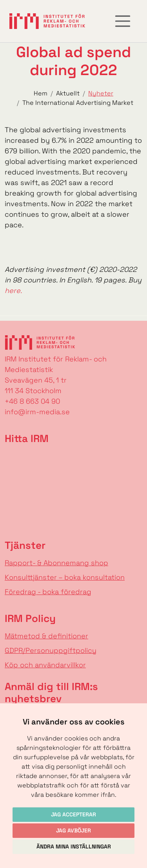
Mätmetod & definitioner (46, 636)
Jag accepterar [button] (73, 814)
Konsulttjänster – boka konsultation (65, 577)
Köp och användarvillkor (45, 665)
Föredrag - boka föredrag (48, 592)
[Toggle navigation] (123, 21)
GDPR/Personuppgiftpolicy (51, 650)
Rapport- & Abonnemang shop (56, 563)
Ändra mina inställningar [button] (74, 846)
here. (13, 290)
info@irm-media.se (37, 412)
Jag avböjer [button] (73, 830)
